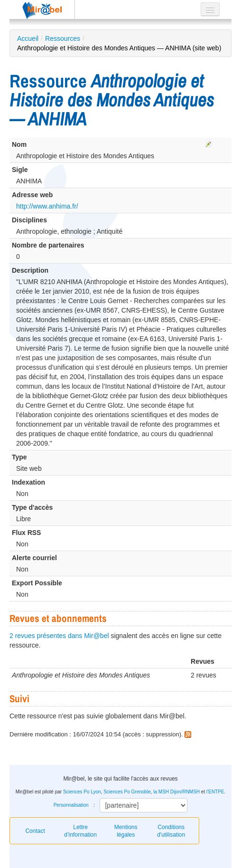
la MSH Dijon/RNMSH (176, 792)
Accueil (28, 38)
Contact (35, 831)
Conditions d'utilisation (171, 831)
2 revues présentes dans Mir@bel (59, 636)
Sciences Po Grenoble (127, 792)
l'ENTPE (215, 792)
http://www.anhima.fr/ (47, 206)
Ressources (63, 38)
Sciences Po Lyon (82, 792)
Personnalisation (71, 805)
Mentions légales (126, 831)
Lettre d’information (80, 831)
